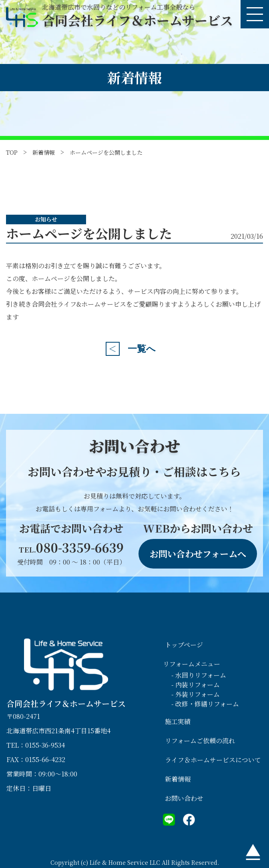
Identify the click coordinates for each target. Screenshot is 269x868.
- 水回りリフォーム (199, 675)
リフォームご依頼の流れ (200, 741)
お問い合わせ (184, 798)
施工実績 (178, 721)
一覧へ (142, 349)
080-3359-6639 (71, 547)
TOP (12, 152)
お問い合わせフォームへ (198, 554)
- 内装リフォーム (196, 685)
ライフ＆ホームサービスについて (213, 760)
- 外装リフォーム (196, 694)
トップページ (184, 645)
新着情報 (44, 152)
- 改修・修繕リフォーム (205, 704)
